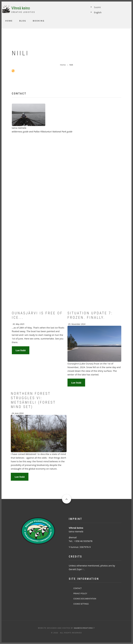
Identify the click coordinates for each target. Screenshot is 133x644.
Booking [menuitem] (39, 21)
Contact (78, 588)
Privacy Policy (80, 593)
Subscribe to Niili (13, 71)
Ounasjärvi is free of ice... (37, 315)
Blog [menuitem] (23, 21)
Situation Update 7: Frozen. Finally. (90, 315)
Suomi (97, 7)
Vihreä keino (21, 8)
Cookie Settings (81, 604)
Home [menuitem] (9, 21)
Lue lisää (21, 350)
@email (73, 537)
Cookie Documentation (85, 599)
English (98, 12)
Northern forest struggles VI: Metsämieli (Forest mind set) (33, 400)
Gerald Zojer (77, 569)
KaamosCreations (84, 628)
